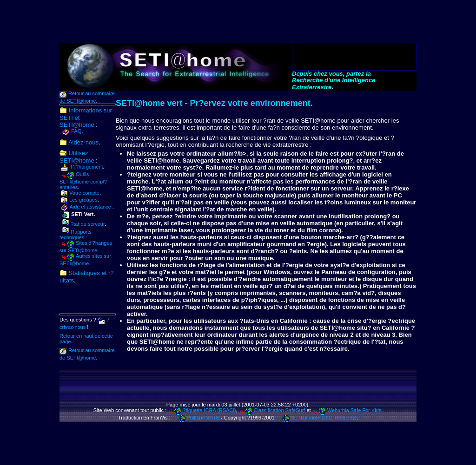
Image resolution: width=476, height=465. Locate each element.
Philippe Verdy (196, 418)
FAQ (72, 131)
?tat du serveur (83, 224)
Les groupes (79, 200)
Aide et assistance (86, 207)
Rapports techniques (76, 235)
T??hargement (82, 167)
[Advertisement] (238, 22)
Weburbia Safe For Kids (347, 410)
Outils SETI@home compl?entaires (83, 181)
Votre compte (80, 193)
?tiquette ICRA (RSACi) (202, 410)
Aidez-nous (79, 142)
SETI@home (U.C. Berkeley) (316, 418)
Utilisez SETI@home (77, 157)
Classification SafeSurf (272, 410)
